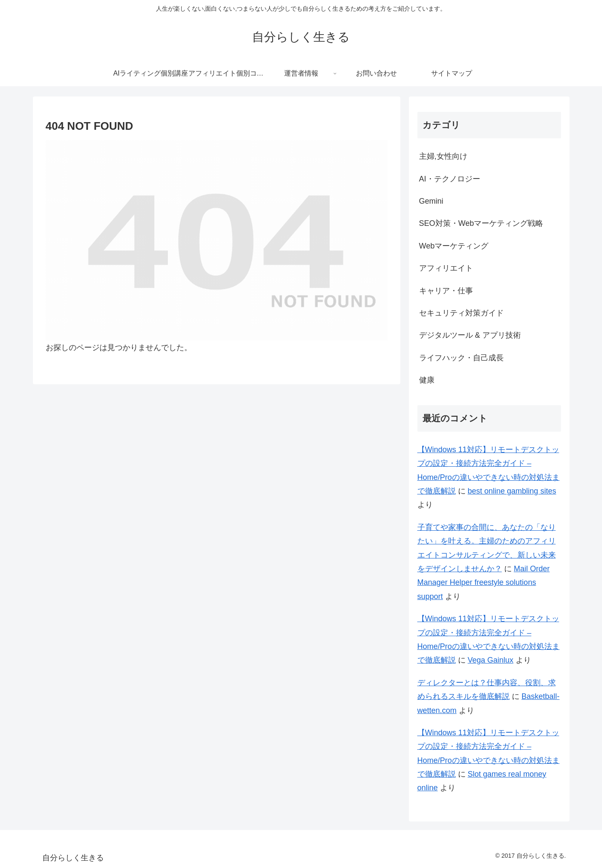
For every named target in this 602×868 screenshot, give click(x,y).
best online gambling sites (512, 491)
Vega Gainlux (491, 660)
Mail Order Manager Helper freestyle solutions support (484, 583)
